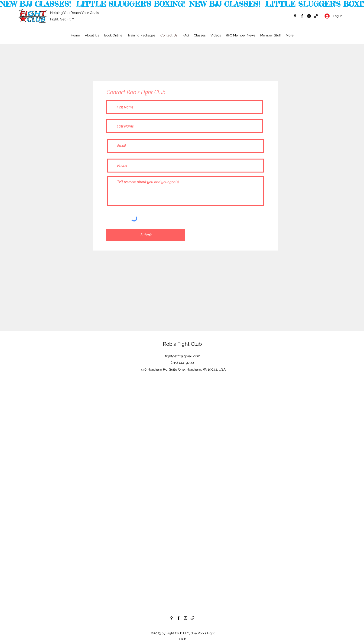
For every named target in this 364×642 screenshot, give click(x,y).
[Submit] (146, 235)
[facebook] (302, 16)
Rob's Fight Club (182, 344)
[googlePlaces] (295, 16)
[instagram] (309, 16)
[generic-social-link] (316, 16)
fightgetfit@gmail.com (183, 356)
